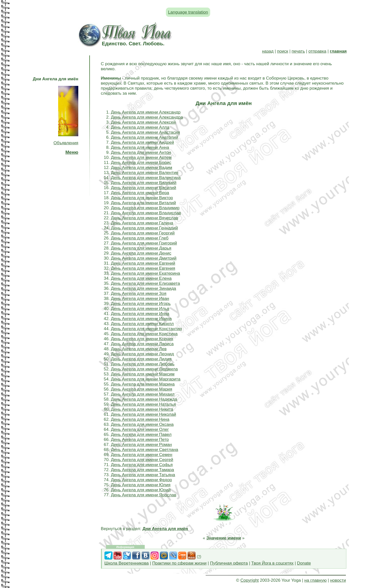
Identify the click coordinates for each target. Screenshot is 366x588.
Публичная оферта (229, 563)
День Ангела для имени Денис (141, 253)
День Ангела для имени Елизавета (145, 283)
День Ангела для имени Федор (141, 480)
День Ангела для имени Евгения (143, 268)
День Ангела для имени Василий (144, 188)
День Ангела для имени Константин (147, 329)
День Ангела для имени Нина (140, 419)
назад (268, 51)
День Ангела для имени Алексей (143, 122)
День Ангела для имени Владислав (146, 213)
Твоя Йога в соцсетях (272, 563)
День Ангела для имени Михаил (143, 394)
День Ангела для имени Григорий (144, 243)
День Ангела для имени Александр (146, 112)
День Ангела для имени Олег (140, 429)
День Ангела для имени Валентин (145, 173)
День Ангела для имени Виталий (143, 203)
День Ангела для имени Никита (142, 409)
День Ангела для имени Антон (141, 152)
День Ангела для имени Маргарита (146, 379)
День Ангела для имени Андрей (143, 142)
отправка (317, 51)
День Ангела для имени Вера (140, 193)
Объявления (66, 143)
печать (298, 51)
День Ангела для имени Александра (147, 117)
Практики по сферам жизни (179, 563)
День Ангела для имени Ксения (142, 339)
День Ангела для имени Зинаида (144, 288)
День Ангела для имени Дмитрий (144, 258)
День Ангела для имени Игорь (141, 304)
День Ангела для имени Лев (139, 349)
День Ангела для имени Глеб (140, 238)
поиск (283, 51)
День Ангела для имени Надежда (144, 399)
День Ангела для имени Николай (144, 414)
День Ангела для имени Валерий (144, 183)
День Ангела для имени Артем (141, 158)
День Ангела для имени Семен (142, 455)
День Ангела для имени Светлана (145, 450)
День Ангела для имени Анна (140, 147)
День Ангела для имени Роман (141, 445)
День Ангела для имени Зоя (139, 293)
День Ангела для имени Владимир (145, 208)
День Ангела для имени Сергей (142, 460)
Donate (304, 563)
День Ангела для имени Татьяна (143, 475)
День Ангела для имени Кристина (144, 334)
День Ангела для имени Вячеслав (145, 218)
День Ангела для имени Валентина (146, 178)
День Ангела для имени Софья (142, 465)
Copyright (250, 580)
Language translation (188, 12)
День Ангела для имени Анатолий (145, 137)
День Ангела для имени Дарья (141, 248)
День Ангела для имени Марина (143, 384)
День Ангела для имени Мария (142, 389)
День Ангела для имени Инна (140, 314)
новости (338, 580)
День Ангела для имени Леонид (142, 354)
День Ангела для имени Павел (141, 435)
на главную (315, 580)
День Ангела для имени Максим (143, 374)
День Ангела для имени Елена (141, 278)
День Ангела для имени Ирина (141, 319)
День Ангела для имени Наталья (143, 404)
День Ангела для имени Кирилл (142, 324)
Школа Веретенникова (127, 563)
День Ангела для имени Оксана (142, 424)
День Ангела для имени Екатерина (146, 273)
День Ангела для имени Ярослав (144, 495)
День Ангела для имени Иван (140, 299)
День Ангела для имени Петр (140, 440)
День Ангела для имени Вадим (142, 168)
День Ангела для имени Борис (141, 163)
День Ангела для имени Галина (142, 223)
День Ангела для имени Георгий (143, 233)
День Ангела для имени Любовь (143, 364)
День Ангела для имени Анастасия (145, 132)
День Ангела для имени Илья (140, 309)
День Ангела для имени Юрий (141, 490)
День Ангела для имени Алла (140, 127)
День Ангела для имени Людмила (144, 369)
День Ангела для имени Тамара (143, 470)
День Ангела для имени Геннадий (144, 228)
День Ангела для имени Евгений (143, 263)
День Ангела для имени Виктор (142, 198)
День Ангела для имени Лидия (141, 359)
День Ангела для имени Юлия (141, 485)
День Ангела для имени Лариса (142, 344)
